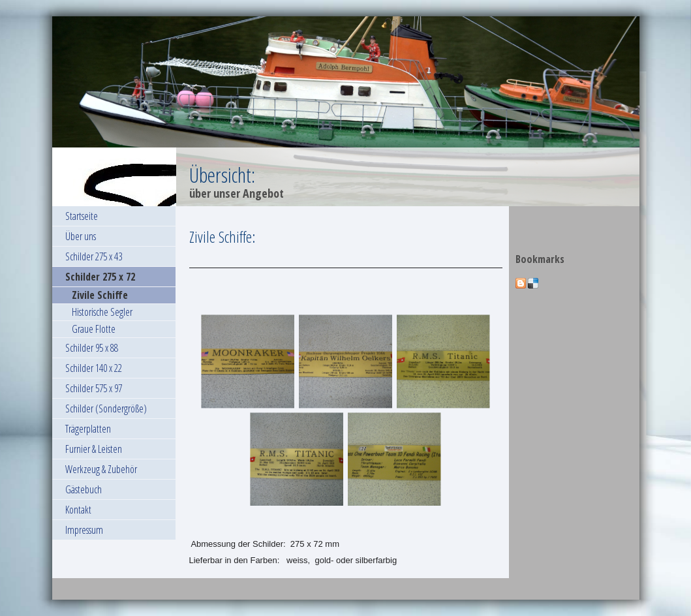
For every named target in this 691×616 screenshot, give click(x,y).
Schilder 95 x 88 (92, 348)
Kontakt (78, 510)
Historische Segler (102, 312)
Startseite (82, 216)
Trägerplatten (88, 429)
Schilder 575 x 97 (94, 388)
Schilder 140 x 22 (94, 368)
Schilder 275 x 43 (94, 256)
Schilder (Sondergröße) (106, 408)
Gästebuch (84, 489)
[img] (346, 111)
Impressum (84, 530)
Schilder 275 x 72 (100, 277)
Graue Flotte (94, 329)
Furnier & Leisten (94, 449)
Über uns (81, 236)
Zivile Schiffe (100, 295)
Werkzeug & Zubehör (101, 469)
